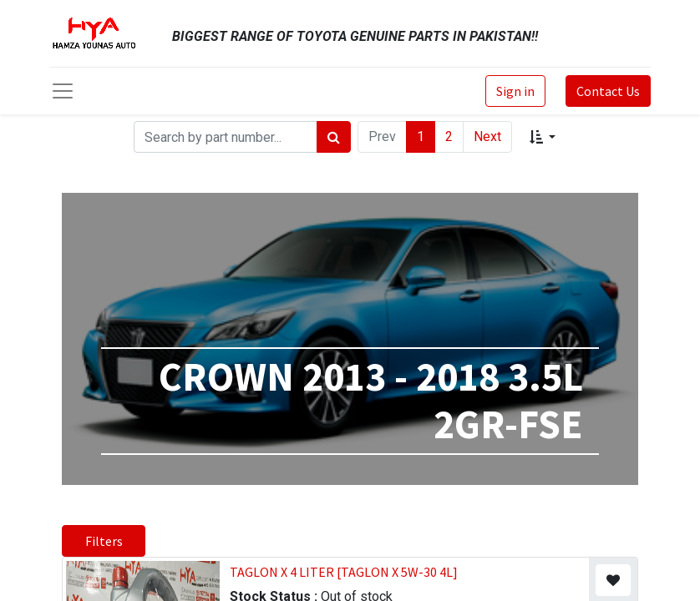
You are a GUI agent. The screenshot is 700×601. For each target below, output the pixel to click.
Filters (104, 541)
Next (487, 136)
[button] (543, 137)
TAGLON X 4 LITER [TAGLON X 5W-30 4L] (344, 572)
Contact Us (608, 91)
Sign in (515, 91)
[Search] (334, 137)
